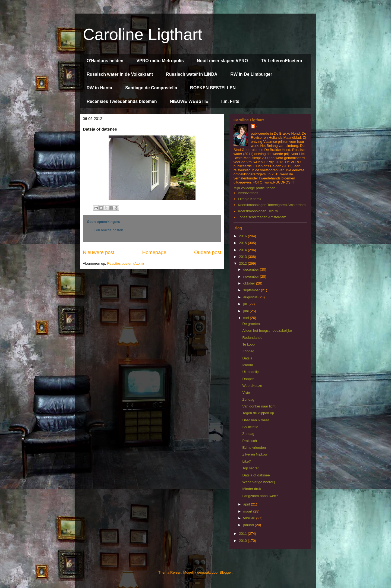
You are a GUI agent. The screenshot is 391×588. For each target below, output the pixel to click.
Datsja (247, 358)
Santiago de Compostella (151, 88)
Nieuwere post (99, 252)
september (252, 290)
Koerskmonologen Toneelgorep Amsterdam (272, 205)
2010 (243, 541)
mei (247, 318)
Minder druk (252, 489)
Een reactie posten (108, 230)
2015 (243, 243)
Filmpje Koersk (250, 199)
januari (249, 525)
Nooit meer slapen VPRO (223, 61)
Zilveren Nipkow (255, 454)
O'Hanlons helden (105, 61)
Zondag (248, 351)
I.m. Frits (230, 101)
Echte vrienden (254, 448)
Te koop (248, 344)
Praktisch (249, 441)
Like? (246, 461)
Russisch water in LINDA (192, 74)
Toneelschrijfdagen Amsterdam (262, 217)
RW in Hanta (99, 88)
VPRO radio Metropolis (160, 61)
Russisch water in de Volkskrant (120, 74)
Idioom (247, 365)
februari (250, 518)
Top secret (250, 468)
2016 (243, 236)
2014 (243, 250)
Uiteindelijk (251, 372)
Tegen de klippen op (258, 413)
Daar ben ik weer (256, 420)
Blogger (226, 572)
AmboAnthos (248, 193)
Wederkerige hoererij (258, 482)
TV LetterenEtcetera (281, 61)
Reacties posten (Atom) (125, 263)
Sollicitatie (250, 427)
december (252, 269)
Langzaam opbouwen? (260, 496)
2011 (243, 534)
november (252, 276)
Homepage (154, 252)
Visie (246, 392)
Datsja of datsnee (256, 475)
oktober (250, 283)
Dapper (248, 379)
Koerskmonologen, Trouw (258, 211)
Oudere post (208, 252)
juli (246, 304)
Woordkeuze (252, 386)
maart (248, 511)
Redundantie (252, 338)
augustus (251, 297)
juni (247, 311)
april (247, 504)
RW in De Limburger (251, 74)
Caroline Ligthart (143, 34)
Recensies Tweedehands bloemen (122, 101)
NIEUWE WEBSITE (189, 101)
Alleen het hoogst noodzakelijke (267, 331)
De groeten (251, 324)
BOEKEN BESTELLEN (213, 88)
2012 (243, 263)
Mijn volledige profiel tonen (254, 188)
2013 (243, 257)
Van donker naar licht (259, 406)
